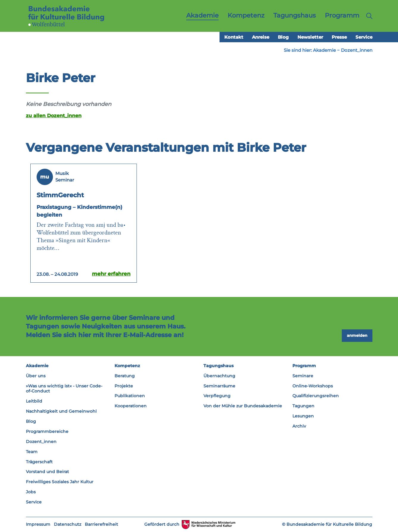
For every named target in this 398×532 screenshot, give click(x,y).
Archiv (299, 426)
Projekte (124, 386)
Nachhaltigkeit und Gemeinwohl (61, 411)
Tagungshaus (218, 366)
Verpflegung (217, 396)
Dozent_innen (357, 50)
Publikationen (130, 396)
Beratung (125, 376)
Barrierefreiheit (101, 524)
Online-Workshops (313, 386)
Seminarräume (219, 386)
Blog (283, 37)
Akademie (324, 50)
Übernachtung (219, 376)
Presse (339, 37)
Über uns (36, 376)
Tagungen (303, 406)
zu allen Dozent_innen (54, 115)
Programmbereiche (47, 431)
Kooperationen (131, 406)
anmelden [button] (357, 335)
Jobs (31, 492)
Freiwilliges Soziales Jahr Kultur (60, 482)
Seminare (303, 376)
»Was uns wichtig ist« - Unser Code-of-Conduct (64, 389)
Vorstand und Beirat (47, 472)
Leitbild (34, 401)
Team (32, 452)
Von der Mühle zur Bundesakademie (243, 406)
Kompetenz (127, 366)
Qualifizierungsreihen (316, 396)
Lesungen (303, 416)
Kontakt (234, 37)
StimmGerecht (60, 195)
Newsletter (310, 37)
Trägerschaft (39, 462)
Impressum (38, 524)
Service (364, 37)
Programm (304, 366)
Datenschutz (68, 524)
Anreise (261, 37)
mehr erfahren (111, 274)
